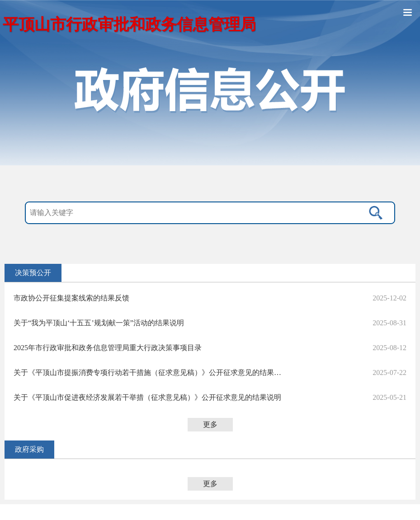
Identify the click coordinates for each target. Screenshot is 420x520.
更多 (210, 424)
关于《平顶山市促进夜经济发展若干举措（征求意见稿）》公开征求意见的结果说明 (147, 397)
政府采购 (29, 449)
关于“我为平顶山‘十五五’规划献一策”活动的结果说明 (99, 323)
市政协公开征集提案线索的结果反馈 (71, 298)
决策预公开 (33, 273)
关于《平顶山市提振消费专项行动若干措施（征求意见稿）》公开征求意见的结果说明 (149, 372)
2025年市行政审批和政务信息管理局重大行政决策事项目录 (108, 348)
